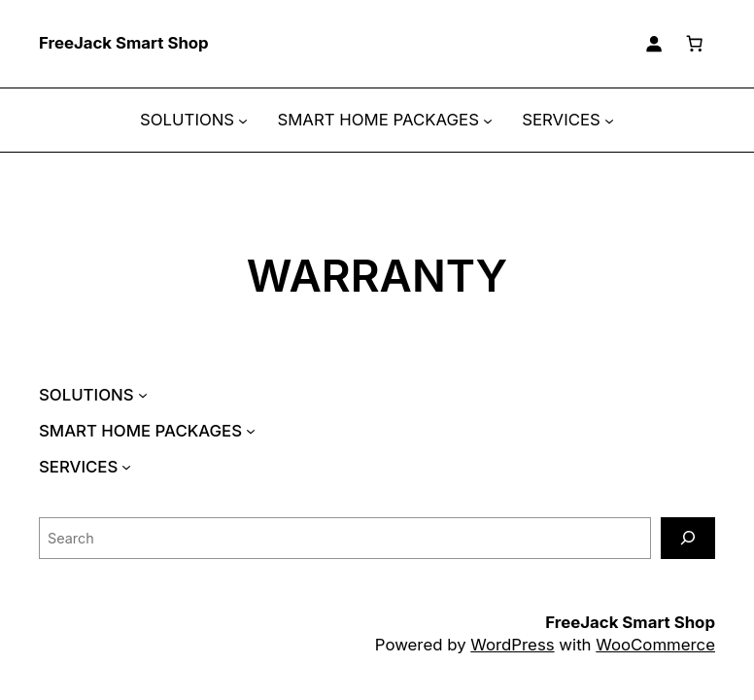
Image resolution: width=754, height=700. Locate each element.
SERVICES (561, 120)
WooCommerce (655, 645)
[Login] (654, 44)
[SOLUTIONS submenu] (243, 121)
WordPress (512, 645)
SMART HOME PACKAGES (378, 120)
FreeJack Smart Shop (124, 43)
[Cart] (695, 44)
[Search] (688, 538)
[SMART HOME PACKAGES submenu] (488, 121)
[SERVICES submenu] (609, 121)
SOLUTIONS (187, 120)
